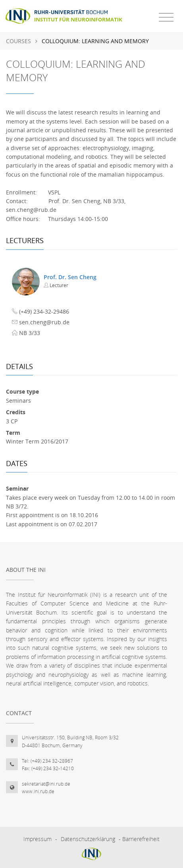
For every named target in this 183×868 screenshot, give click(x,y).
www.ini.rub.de (38, 791)
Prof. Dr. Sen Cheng (70, 277)
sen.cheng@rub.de (44, 322)
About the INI (26, 570)
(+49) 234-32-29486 (44, 311)
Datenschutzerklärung (88, 839)
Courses (18, 41)
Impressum (38, 839)
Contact (19, 713)
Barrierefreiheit (141, 839)
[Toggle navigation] (166, 17)
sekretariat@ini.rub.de (46, 784)
